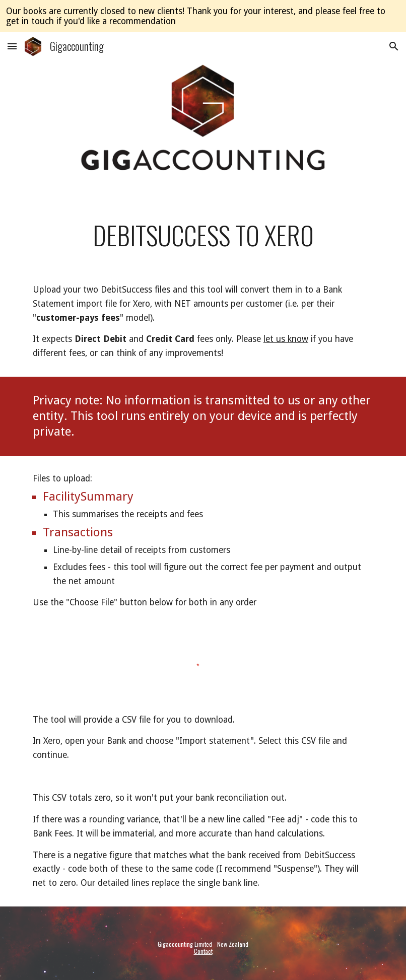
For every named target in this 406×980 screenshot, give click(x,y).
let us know (286, 339)
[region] (203, 16)
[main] (203, 235)
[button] (12, 46)
